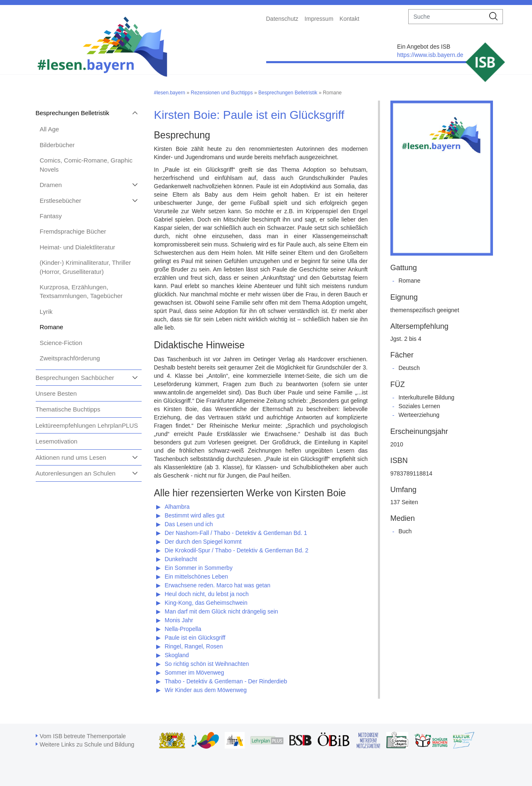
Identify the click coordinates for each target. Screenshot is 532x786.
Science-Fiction (61, 343)
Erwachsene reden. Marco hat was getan (218, 585)
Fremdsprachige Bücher (73, 231)
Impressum (319, 19)
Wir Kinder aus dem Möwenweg (206, 690)
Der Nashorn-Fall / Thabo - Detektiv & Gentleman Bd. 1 (236, 533)
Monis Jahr (179, 620)
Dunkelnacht (181, 559)
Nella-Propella (183, 629)
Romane (52, 327)
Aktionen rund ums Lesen (71, 457)
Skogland (177, 655)
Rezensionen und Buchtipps (222, 93)
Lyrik (46, 312)
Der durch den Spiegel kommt (203, 542)
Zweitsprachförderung (70, 358)
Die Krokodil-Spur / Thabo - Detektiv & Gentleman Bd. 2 (237, 550)
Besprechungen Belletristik (73, 113)
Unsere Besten (56, 393)
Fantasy (51, 216)
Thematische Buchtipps (68, 409)
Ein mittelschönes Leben (197, 577)
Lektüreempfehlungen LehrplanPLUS (87, 425)
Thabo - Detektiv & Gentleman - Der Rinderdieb (226, 681)
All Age (50, 129)
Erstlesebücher (61, 201)
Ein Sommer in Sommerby (199, 568)
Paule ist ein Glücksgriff (195, 638)
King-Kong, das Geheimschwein (206, 603)
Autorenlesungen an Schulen (76, 473)
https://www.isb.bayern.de (430, 55)
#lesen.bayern (170, 93)
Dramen (51, 185)
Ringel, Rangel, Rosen (194, 646)
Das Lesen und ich (189, 524)
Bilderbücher (57, 145)
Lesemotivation (57, 441)
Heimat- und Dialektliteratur (78, 247)
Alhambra (177, 507)
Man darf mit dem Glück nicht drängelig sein (222, 611)
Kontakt (349, 19)
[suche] (447, 17)
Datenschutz (282, 19)
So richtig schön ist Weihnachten (207, 664)
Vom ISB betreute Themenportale (83, 736)
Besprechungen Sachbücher (75, 378)
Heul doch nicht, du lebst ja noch (207, 594)
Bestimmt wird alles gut (195, 515)
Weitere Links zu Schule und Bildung (87, 744)
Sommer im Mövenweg (195, 673)
